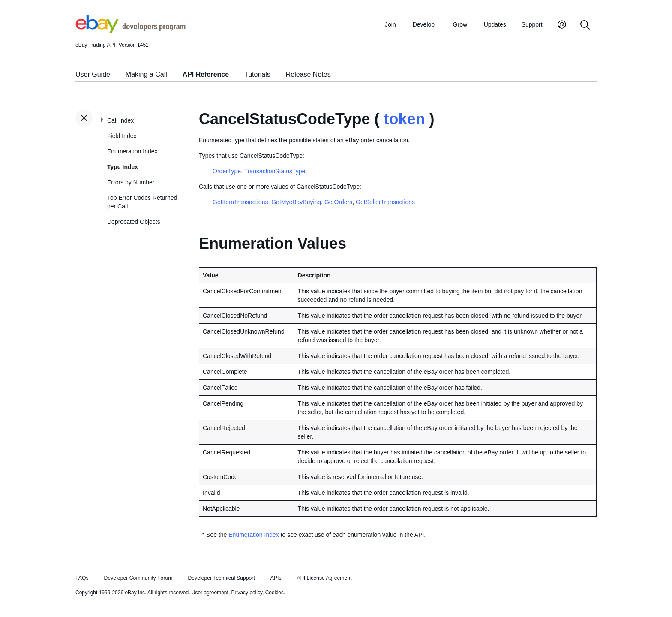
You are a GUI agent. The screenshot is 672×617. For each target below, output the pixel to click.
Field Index (122, 136)
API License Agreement (324, 578)
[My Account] (562, 26)
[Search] (585, 26)
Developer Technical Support (221, 578)
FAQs (82, 578)
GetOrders (338, 202)
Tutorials (257, 74)
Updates (495, 24)
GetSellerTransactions (385, 202)
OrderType (227, 171)
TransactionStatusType (275, 171)
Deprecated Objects (134, 222)
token (404, 119)
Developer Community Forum (138, 578)
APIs (276, 578)
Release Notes (308, 74)
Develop (424, 24)
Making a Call (146, 74)
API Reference (206, 74)
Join (390, 24)
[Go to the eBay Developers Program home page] (130, 30)
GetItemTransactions (240, 202)
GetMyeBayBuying (296, 202)
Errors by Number (131, 182)
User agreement (210, 593)
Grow (460, 24)
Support (532, 24)
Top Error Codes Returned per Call (142, 202)
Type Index (123, 167)
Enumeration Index (132, 151)
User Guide (93, 74)
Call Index (120, 120)
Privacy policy (247, 593)
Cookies (274, 593)
